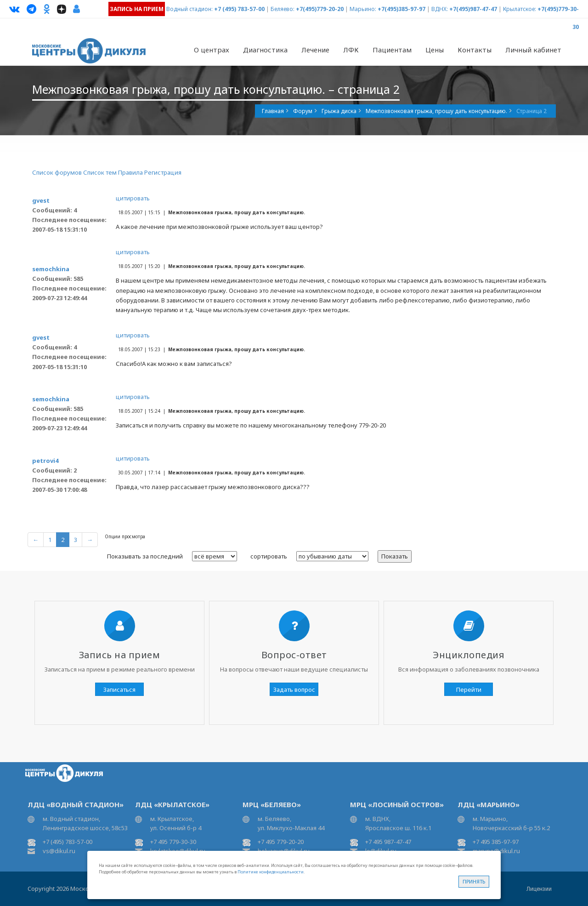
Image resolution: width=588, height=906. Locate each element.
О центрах (212, 50)
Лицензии (539, 889)
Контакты (475, 50)
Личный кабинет (533, 50)
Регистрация (163, 172)
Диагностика (265, 50)
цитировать (133, 198)
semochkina (51, 269)
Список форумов (57, 172)
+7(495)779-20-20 (320, 9)
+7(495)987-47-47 (473, 9)
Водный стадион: (189, 9)
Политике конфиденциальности (271, 872)
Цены (435, 50)
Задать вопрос (294, 689)
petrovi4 (45, 461)
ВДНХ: (440, 9)
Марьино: (363, 9)
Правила (130, 172)
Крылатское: (520, 9)
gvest (41, 200)
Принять (474, 881)
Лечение (315, 50)
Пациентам (392, 50)
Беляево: (283, 9)
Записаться (119, 689)
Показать (395, 556)
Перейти (469, 689)
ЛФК (351, 50)
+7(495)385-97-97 (401, 9)
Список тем (100, 172)
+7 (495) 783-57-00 (239, 9)
